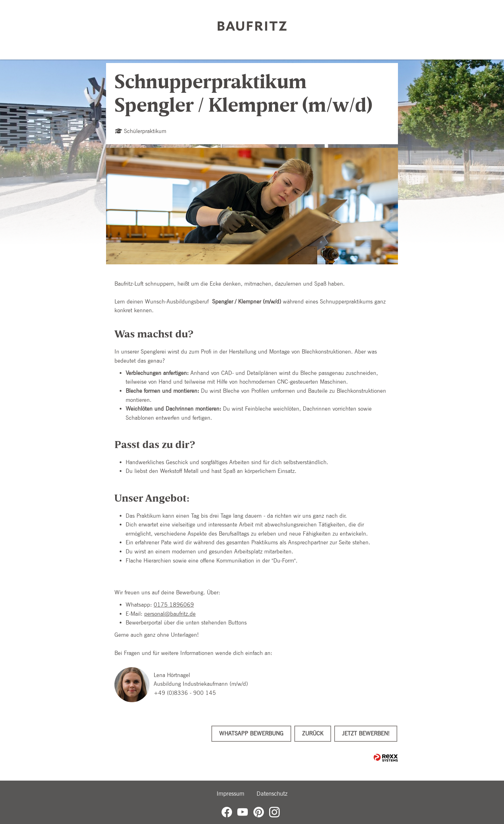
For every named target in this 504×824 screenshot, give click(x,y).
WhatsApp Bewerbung (251, 734)
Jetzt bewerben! (366, 734)
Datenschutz (272, 794)
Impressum (230, 794)
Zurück (313, 734)
